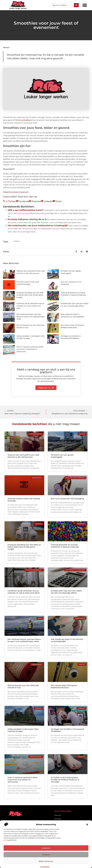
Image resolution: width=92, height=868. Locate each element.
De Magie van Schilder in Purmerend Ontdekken (67, 730)
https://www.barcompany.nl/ (16, 192)
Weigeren (46, 855)
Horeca (6, 47)
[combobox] (63, 5)
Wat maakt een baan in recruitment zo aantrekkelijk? (67, 640)
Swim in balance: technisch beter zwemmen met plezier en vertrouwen (30, 349)
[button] (87, 825)
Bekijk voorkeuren (46, 861)
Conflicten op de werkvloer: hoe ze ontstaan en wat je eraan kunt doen (30, 306)
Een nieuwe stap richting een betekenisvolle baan (64, 686)
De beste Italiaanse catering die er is (27, 219)
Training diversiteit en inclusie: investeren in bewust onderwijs (65, 546)
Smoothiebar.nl (25, 120)
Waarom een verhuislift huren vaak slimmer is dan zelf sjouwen (23, 456)
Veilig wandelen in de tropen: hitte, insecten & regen (23, 730)
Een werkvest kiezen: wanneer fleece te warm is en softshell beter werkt (31, 317)
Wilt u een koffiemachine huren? (26, 210)
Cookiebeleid (45, 867)
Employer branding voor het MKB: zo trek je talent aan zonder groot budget (30, 295)
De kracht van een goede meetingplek (62, 456)
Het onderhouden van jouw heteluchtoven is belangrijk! (38, 225)
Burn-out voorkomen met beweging (67, 499)
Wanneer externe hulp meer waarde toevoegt (24, 500)
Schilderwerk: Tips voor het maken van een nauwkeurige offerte (66, 592)
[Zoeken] (76, 5)
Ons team (58, 819)
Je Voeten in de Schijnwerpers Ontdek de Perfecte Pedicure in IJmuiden (65, 780)
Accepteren (46, 848)
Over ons (57, 815)
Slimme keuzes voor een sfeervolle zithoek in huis (23, 686)
